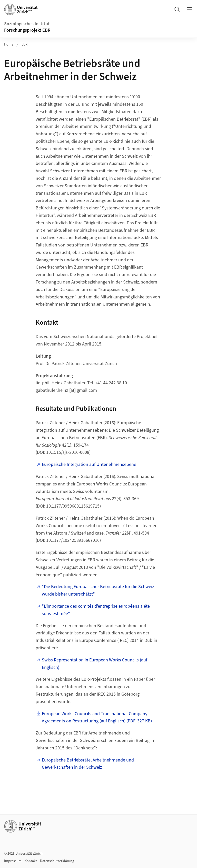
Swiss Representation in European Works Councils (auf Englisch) (95, 664)
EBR (24, 45)
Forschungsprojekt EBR (27, 30)
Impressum (13, 861)
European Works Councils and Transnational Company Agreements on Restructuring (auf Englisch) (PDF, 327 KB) (97, 718)
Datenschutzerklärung (57, 861)
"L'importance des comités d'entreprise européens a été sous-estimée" (96, 610)
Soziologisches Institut (27, 24)
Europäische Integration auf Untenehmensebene (89, 464)
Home (9, 45)
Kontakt (31, 861)
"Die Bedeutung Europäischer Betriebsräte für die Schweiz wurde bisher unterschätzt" (98, 590)
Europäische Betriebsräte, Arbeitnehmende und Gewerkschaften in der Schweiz (88, 764)
